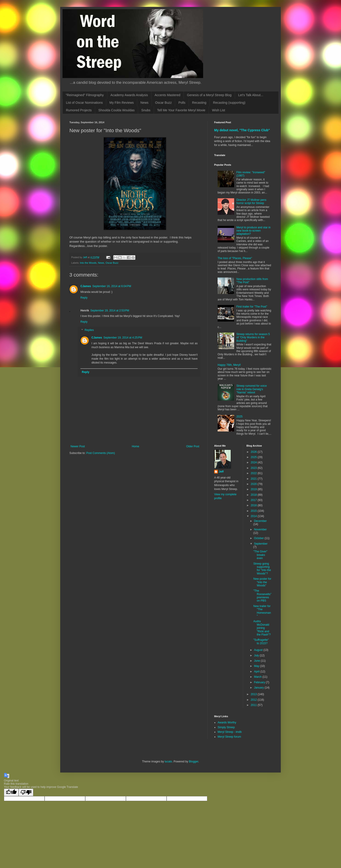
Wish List (219, 110)
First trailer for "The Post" (252, 307)
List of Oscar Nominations (84, 103)
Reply (84, 298)
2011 (254, 705)
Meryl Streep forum (229, 737)
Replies (89, 330)
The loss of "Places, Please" (235, 258)
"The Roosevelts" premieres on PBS (262, 596)
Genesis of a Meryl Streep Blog (209, 95)
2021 (254, 479)
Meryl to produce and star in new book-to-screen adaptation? (254, 231)
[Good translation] (11, 792)
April (257, 672)
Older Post (193, 446)
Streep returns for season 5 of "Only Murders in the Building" (253, 337)
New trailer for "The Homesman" (262, 611)
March (258, 677)
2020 (254, 484)
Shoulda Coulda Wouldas (117, 110)
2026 (254, 452)
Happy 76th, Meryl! (229, 365)
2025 (240, 417)
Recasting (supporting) (229, 103)
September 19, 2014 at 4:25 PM (123, 338)
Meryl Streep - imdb (230, 732)
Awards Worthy (227, 722)
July (257, 655)
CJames (86, 286)
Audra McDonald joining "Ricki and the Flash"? (262, 628)
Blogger (194, 762)
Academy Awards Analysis (129, 95)
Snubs (146, 110)
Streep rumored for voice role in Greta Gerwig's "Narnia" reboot (252, 389)
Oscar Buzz (163, 103)
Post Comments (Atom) (101, 453)
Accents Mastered (168, 95)
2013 (254, 694)
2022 (254, 473)
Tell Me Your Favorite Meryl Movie (181, 110)
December (260, 521)
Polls (182, 103)
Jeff (221, 472)
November (260, 529)
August (259, 650)
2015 (254, 511)
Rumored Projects (79, 110)
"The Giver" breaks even (260, 555)
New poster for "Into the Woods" (262, 582)
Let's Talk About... (251, 95)
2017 (254, 500)
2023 (254, 468)
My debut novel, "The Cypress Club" (242, 130)
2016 (254, 505)
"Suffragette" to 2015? (261, 641)
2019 (254, 489)
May (257, 666)
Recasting (199, 103)
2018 (254, 495)
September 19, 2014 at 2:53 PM (110, 311)
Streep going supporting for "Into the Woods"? (262, 569)
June (257, 661)
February (260, 682)
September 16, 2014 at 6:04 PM (112, 286)
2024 (254, 462)
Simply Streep (226, 727)
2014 (254, 516)
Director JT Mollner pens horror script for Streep (251, 202)
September (261, 544)
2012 (254, 700)
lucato (168, 762)
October (259, 538)
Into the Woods (88, 263)
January (259, 688)
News (144, 103)
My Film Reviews (122, 103)
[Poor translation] (26, 792)
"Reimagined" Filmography (85, 95)
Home (136, 446)
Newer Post (78, 446)
